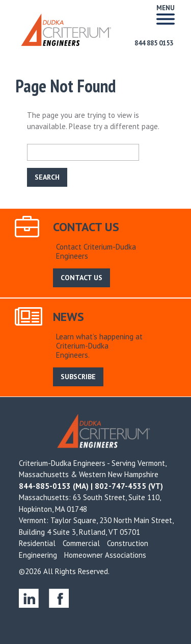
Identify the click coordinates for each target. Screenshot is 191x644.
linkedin (29, 598)
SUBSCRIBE (78, 377)
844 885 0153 (154, 43)
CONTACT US (81, 278)
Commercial (81, 543)
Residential (37, 543)
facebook (59, 598)
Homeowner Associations (105, 555)
